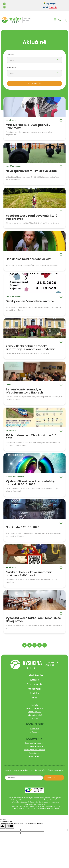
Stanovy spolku (34, 712)
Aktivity (34, 680)
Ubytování (34, 689)
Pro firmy (34, 718)
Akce (34, 698)
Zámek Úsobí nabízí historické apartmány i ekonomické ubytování (31, 348)
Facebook (34, 729)
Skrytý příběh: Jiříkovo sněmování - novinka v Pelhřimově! (31, 574)
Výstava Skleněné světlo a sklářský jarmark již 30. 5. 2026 (30, 483)
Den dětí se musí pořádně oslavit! (29, 259)
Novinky (34, 693)
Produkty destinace (34, 746)
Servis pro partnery (34, 708)
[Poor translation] (10, 826)
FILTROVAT (33, 84)
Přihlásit (52, 778)
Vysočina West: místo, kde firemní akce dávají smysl (33, 620)
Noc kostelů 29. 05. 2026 (23, 527)
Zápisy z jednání (34, 756)
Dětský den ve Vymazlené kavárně (30, 301)
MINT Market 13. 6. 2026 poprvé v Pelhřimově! (28, 126)
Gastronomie (34, 684)
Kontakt (34, 705)
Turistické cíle (34, 675)
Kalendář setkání (34, 715)
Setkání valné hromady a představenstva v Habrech (24, 391)
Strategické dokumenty (34, 750)
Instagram (34, 732)
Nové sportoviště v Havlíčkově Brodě (31, 171)
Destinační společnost (34, 743)
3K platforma (34, 753)
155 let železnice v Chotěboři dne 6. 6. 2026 (32, 437)
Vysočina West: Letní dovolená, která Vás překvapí (32, 217)
